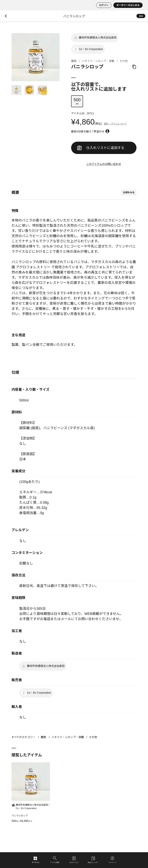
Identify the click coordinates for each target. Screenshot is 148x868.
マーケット (36, 860)
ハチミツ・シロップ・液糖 (98, 61)
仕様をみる (129, 192)
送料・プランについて (115, 124)
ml (77, 101)
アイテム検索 (55, 860)
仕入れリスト (74, 860)
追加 (141, 16)
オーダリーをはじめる (128, 5)
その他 (124, 61)
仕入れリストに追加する (101, 148)
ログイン (104, 5)
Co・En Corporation (88, 49)
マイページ (112, 860)
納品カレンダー (93, 860)
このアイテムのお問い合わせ (104, 164)
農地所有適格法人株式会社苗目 (95, 38)
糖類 (74, 61)
